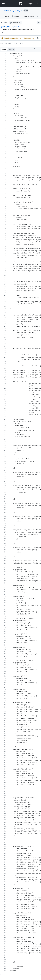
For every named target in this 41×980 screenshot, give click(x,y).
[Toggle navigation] (3, 4)
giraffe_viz (18, 10)
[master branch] (15, 23)
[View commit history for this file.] (38, 38)
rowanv (8, 10)
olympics (16, 27)
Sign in (31, 4)
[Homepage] (21, 4)
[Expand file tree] (4, 23)
